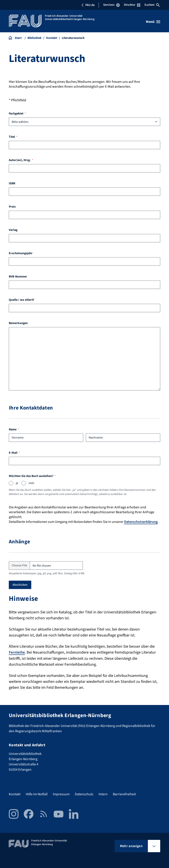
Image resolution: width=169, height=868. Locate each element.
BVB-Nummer (18, 277)
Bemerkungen (18, 323)
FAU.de (88, 5)
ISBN (12, 183)
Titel (13, 137)
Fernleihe (17, 652)
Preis (12, 207)
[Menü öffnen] (153, 22)
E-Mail (14, 453)
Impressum (61, 794)
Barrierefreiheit (124, 794)
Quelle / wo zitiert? (21, 300)
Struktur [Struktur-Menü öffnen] (132, 5)
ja (17, 483)
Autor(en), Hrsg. (21, 160)
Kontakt (15, 794)
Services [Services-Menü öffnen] (111, 5)
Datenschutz (84, 794)
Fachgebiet (17, 114)
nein (31, 483)
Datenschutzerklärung (141, 522)
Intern (103, 794)
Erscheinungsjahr (21, 253)
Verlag (13, 230)
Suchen (152, 5)
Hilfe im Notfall (37, 794)
